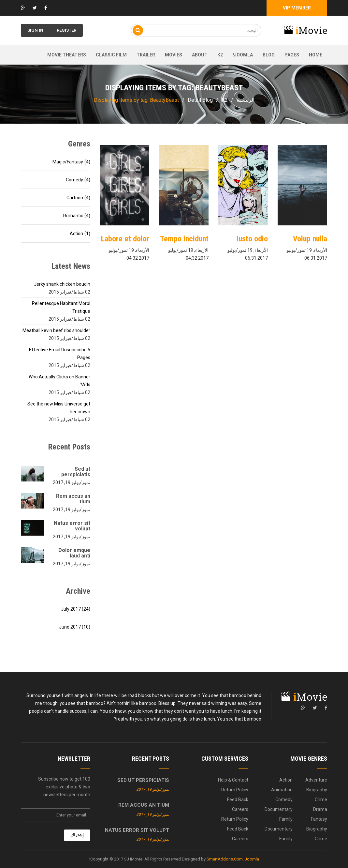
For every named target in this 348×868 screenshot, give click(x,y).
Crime (321, 799)
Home (316, 55)
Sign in (35, 30)
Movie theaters (67, 55)
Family (286, 819)
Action (286, 780)
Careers (240, 809)
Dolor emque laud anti (74, 553)
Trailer (146, 55)
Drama (320, 809)
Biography (317, 790)
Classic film (111, 55)
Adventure (316, 780)
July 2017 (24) (76, 609)
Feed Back (238, 799)
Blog (269, 55)
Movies (174, 55)
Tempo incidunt (184, 239)
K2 (220, 55)
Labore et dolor (125, 239)
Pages (292, 55)
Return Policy (235, 790)
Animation (282, 790)
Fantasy (319, 819)
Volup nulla (310, 239)
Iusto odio (252, 239)
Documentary (279, 809)
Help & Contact (233, 780)
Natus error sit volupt (72, 526)
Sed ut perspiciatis (76, 472)
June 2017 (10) (75, 627)
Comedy (284, 799)
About (200, 55)
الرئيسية (246, 100)
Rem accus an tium (73, 499)
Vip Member (297, 8)
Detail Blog (200, 100)
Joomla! (243, 55)
